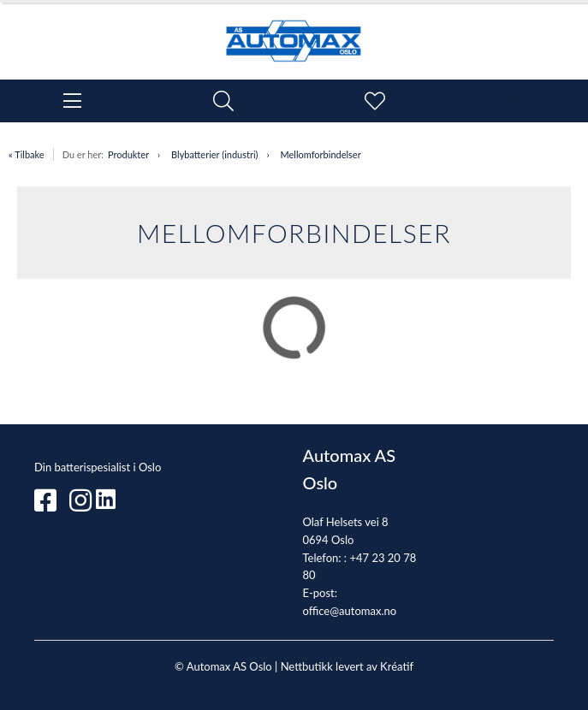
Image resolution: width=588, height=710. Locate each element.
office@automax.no (350, 611)
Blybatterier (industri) (214, 154)
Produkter (128, 154)
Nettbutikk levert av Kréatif (347, 666)
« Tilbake (27, 154)
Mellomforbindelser (320, 154)
